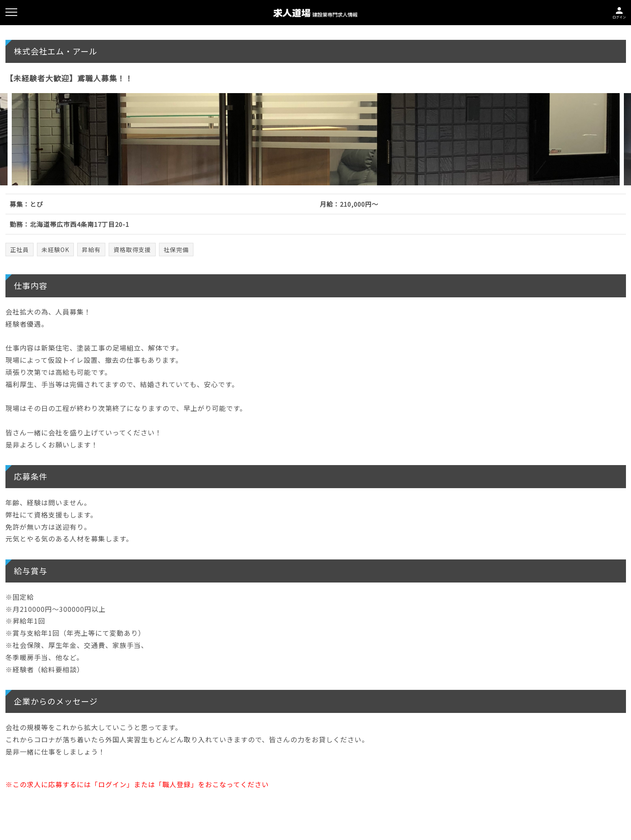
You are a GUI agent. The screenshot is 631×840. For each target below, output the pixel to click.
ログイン (619, 12)
